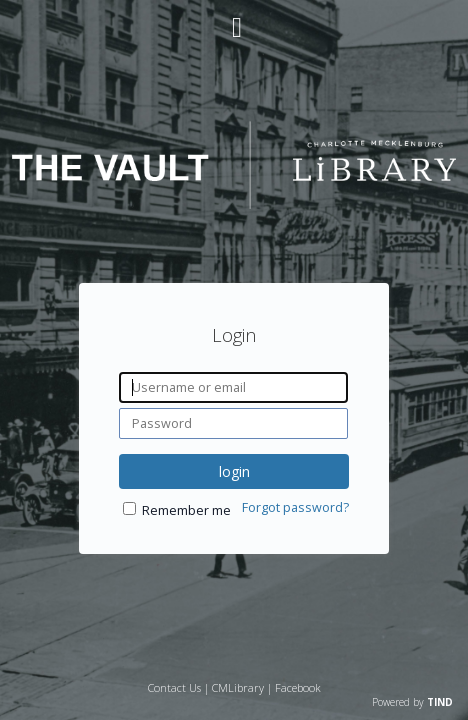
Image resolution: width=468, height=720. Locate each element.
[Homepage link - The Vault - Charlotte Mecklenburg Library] (234, 203)
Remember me (186, 586)
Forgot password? (295, 583)
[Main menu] (234, 19)
